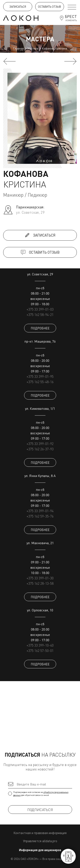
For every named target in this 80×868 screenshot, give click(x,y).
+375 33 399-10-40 (40, 645)
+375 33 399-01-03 (40, 309)
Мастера (33, 48)
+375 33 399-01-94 (40, 511)
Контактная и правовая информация (40, 833)
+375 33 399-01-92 (40, 444)
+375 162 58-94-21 (40, 315)
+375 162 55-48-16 (40, 382)
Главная (18, 48)
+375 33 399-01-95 (40, 377)
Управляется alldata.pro (40, 841)
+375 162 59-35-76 (40, 516)
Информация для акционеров (40, 850)
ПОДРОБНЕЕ (40, 328)
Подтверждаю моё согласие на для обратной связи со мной (40, 794)
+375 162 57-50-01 (40, 651)
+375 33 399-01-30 (40, 578)
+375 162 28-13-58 (40, 583)
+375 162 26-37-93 (40, 449)
